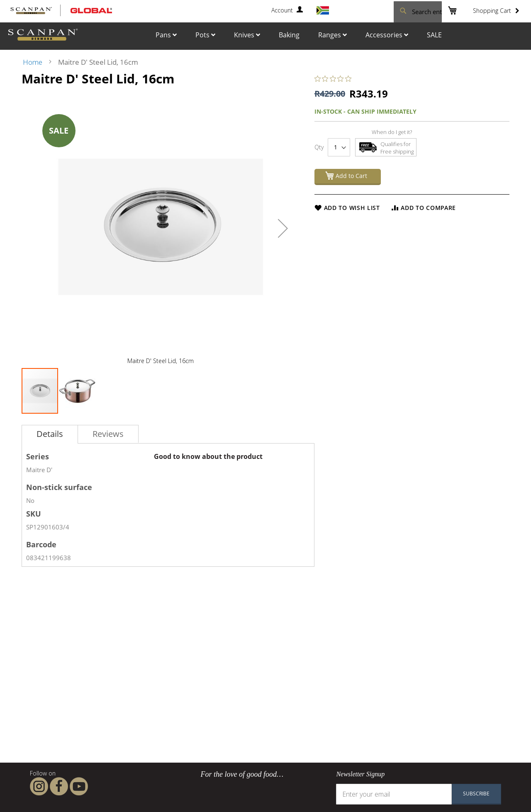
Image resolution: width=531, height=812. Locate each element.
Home (33, 62)
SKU (34, 514)
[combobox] (394, 11)
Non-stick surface (59, 487)
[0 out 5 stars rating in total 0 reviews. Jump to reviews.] (335, 78)
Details (50, 434)
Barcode (41, 544)
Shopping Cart (492, 11)
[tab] (50, 434)
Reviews (108, 434)
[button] (283, 228)
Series (38, 456)
